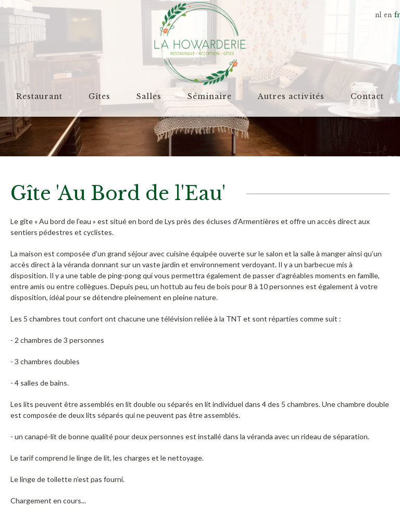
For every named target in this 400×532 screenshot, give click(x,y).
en (388, 15)
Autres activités (291, 96)
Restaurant (39, 96)
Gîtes (99, 96)
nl (378, 15)
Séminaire (210, 96)
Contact (367, 96)
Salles (149, 96)
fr (397, 15)
